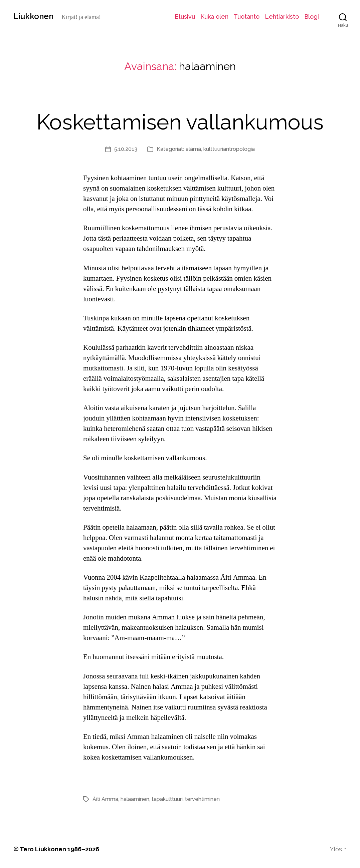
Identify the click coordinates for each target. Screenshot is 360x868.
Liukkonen (33, 16)
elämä (193, 149)
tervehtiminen (202, 799)
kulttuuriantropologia (229, 149)
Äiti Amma (105, 799)
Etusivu (185, 17)
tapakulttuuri (167, 799)
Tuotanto (247, 17)
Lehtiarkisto (282, 17)
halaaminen (135, 799)
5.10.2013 (126, 149)
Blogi (312, 17)
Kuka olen (214, 17)
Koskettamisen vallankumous (180, 122)
